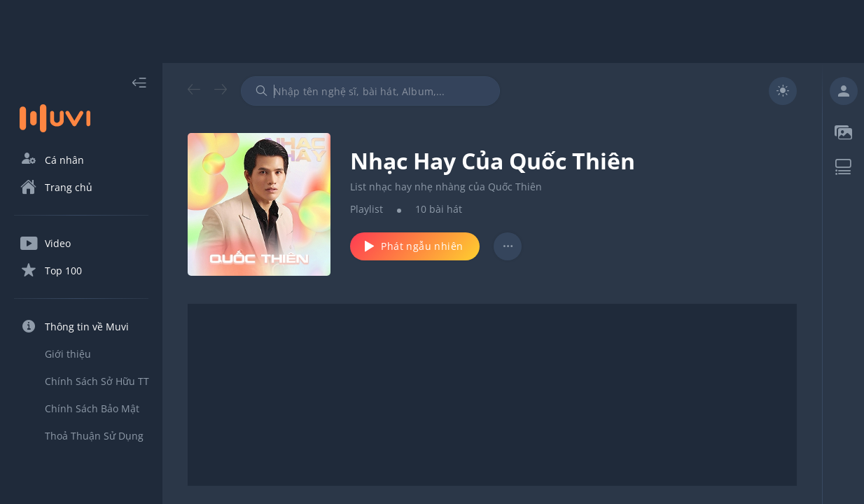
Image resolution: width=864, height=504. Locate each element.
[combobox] (370, 91)
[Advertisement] (432, 31)
